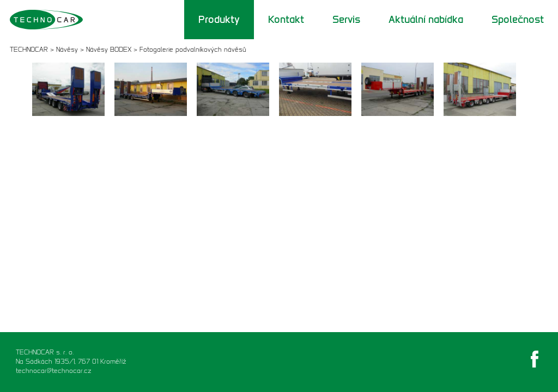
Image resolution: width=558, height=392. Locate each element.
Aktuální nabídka (426, 20)
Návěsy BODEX (109, 49)
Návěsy (67, 49)
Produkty (219, 20)
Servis (346, 20)
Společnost (518, 20)
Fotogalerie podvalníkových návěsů (193, 49)
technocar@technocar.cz (54, 370)
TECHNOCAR (29, 49)
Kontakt (286, 20)
